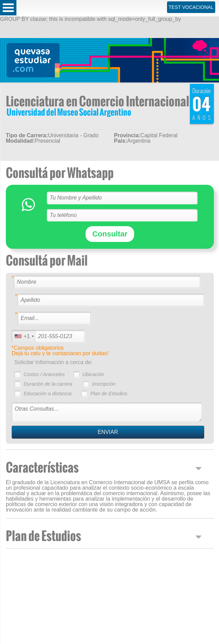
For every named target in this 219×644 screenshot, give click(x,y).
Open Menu (8, 8)
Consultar (110, 234)
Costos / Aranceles (44, 374)
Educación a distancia (48, 394)
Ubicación (93, 374)
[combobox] (24, 336)
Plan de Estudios (109, 394)
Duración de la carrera (48, 384)
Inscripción (104, 384)
